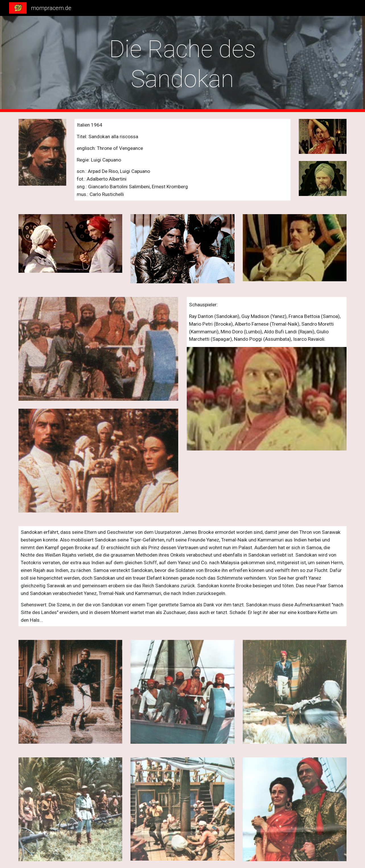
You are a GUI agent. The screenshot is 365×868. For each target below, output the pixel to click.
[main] (182, 64)
